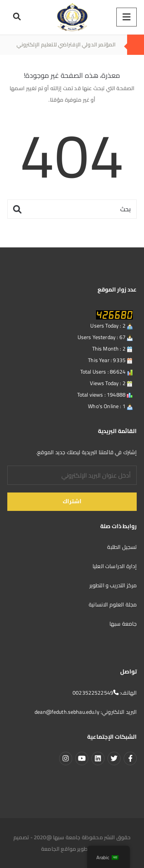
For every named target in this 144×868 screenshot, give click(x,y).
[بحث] (72, 209)
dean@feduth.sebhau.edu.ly (67, 712)
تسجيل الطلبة (121, 547)
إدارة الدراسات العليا (115, 566)
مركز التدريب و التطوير (113, 585)
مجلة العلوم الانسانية (112, 604)
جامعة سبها (123, 624)
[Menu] (127, 17)
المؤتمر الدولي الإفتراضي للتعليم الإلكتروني (66, 44)
